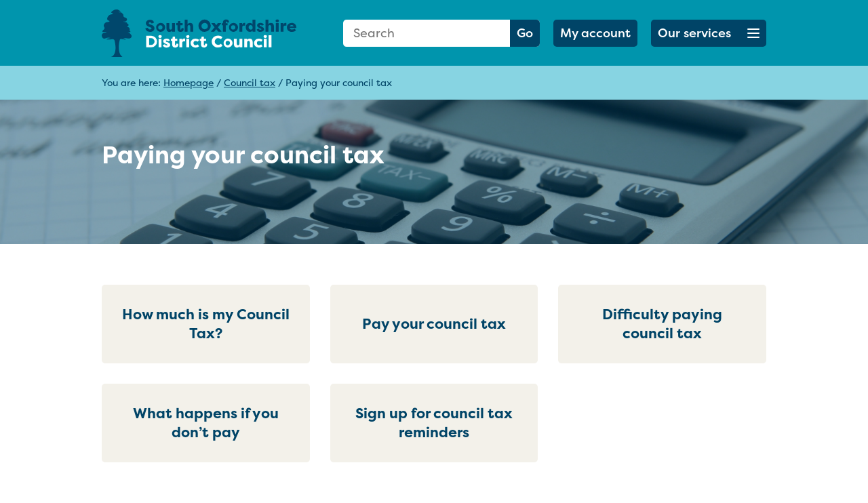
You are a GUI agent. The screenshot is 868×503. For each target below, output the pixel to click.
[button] (709, 33)
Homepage (189, 82)
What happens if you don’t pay (206, 423)
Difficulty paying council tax (662, 324)
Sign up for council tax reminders (434, 423)
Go (525, 33)
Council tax (250, 82)
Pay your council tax (434, 324)
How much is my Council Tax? (206, 324)
